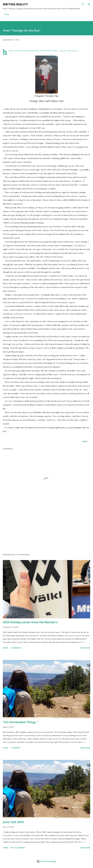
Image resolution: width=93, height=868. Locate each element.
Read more (85, 648)
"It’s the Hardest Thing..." (21, 722)
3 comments (16, 648)
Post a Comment (18, 848)
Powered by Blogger (46, 861)
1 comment (15, 748)
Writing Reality (15, 4)
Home (7, 14)
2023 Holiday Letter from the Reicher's (30, 622)
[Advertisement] (46, 529)
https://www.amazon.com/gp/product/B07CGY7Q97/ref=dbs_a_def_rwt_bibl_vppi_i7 (43, 51)
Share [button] (85, 441)
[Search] (83, 4)
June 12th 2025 (13, 822)
